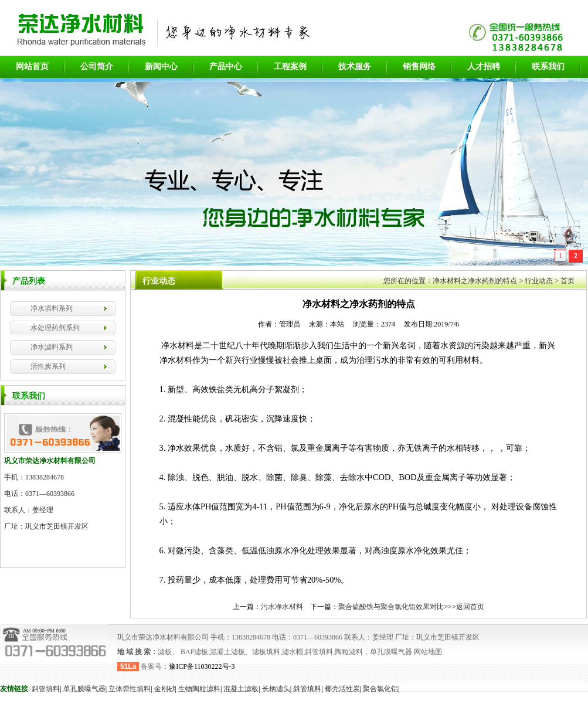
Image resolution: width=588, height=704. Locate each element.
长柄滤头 (276, 689)
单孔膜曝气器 (84, 689)
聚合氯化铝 (380, 689)
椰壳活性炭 (342, 689)
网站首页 (32, 67)
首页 (567, 281)
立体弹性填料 (130, 689)
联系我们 (548, 67)
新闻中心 (161, 67)
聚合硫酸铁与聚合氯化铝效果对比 (391, 607)
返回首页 (470, 607)
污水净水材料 (282, 607)
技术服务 (355, 67)
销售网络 (419, 67)
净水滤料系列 (52, 347)
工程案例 (290, 67)
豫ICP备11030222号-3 (202, 666)
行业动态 (539, 281)
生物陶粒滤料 (199, 689)
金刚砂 (165, 689)
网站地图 (427, 652)
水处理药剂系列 (55, 328)
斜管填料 (46, 689)
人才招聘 (484, 67)
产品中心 (226, 67)
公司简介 (97, 67)
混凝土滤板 (241, 689)
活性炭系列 (48, 366)
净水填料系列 (52, 308)
